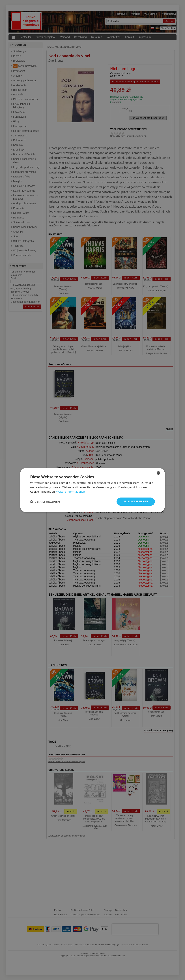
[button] (45, 502)
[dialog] (92, 490)
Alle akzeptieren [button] (136, 501)
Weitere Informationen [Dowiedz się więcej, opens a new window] (71, 492)
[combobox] (158, 473)
